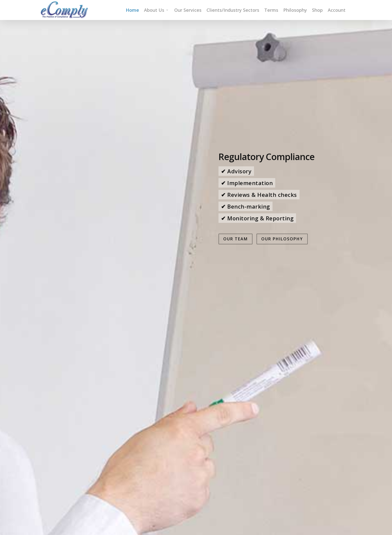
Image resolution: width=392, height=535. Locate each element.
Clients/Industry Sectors (233, 10)
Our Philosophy (282, 322)
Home (132, 10)
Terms (271, 10)
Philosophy (295, 10)
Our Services (188, 10)
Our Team (235, 322)
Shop (317, 10)
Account (337, 10)
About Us (156, 10)
